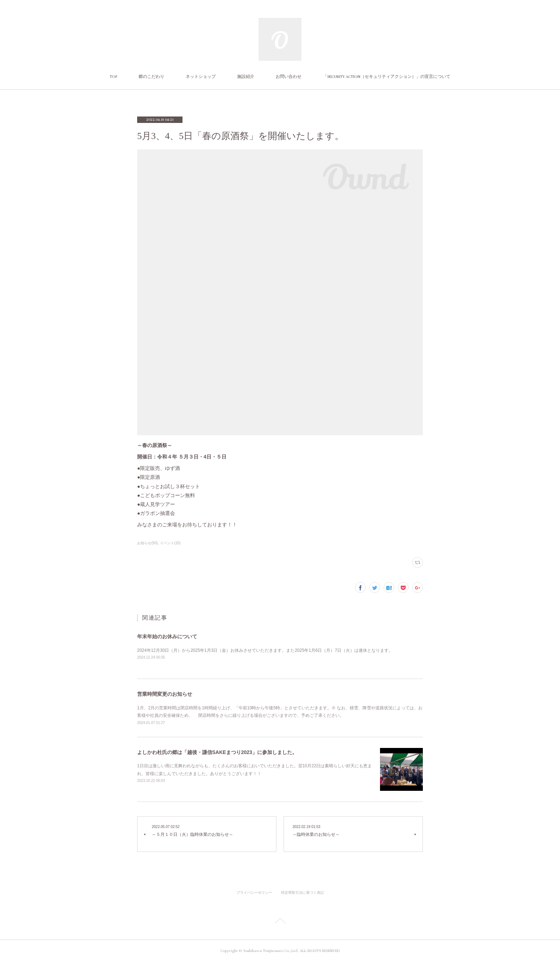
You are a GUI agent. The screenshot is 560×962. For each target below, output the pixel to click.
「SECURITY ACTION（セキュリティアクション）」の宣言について (387, 77)
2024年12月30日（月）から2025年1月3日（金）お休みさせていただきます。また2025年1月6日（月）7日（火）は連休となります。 (265, 650)
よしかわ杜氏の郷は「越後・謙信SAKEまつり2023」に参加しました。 (217, 752)
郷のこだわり (151, 77)
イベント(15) (170, 543)
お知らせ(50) (147, 543)
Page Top (280, 922)
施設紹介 (246, 77)
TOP (113, 77)
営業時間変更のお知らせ (165, 694)
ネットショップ (201, 77)
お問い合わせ (289, 77)
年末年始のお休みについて (167, 636)
